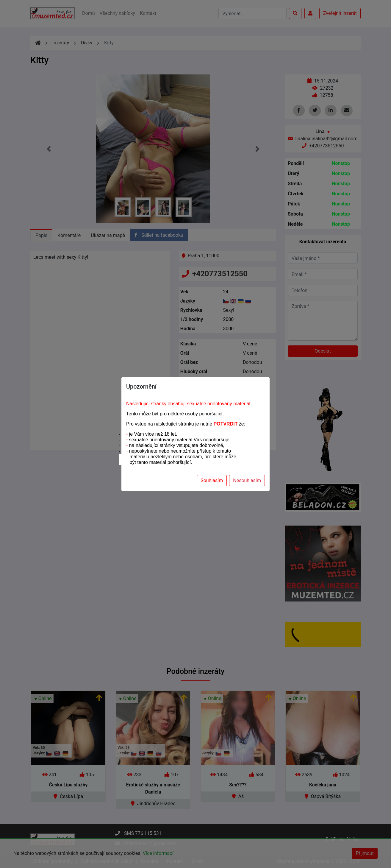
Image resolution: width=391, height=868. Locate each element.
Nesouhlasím (247, 480)
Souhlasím (212, 480)
